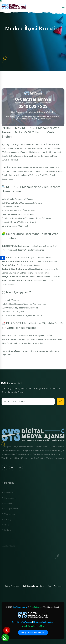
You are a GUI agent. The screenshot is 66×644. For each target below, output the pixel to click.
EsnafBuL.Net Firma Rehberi (33, 626)
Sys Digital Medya (20, 607)
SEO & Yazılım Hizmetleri (43, 622)
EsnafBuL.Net (35, 607)
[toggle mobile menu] (62, 6)
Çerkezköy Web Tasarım (22, 622)
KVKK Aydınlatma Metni (33, 586)
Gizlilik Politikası (12, 586)
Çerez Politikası (55, 586)
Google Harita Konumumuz (33, 633)
